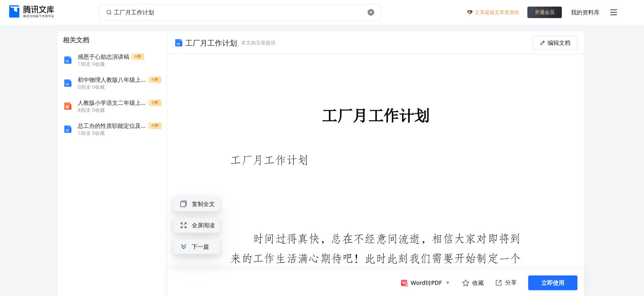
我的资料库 (585, 12)
